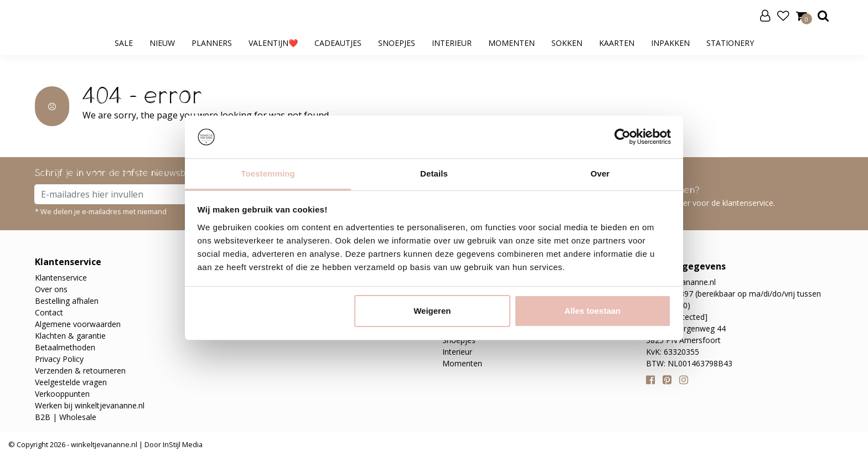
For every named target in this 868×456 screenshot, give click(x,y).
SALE (124, 43)
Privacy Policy (59, 359)
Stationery (730, 43)
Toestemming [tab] (268, 173)
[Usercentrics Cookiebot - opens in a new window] (622, 137)
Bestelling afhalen (67, 301)
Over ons (51, 289)
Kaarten (617, 43)
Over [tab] (600, 173)
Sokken (567, 43)
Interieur (452, 43)
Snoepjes (397, 43)
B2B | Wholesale (66, 417)
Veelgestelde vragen (71, 382)
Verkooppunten (62, 394)
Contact (49, 312)
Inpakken (670, 43)
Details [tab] (434, 173)
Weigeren (432, 311)
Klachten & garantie (70, 336)
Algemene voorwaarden (78, 324)
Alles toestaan (593, 311)
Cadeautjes (338, 43)
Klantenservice (61, 278)
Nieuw (162, 43)
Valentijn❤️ (273, 43)
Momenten (512, 43)
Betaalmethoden (65, 347)
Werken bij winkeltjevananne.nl (90, 405)
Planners (212, 43)
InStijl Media (182, 444)
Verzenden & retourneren (80, 370)
